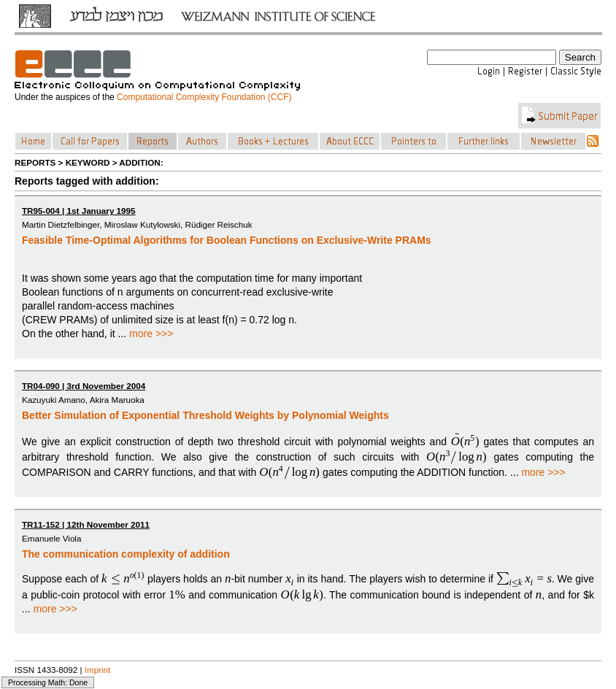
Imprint (98, 670)
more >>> (151, 334)
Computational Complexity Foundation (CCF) (204, 97)
